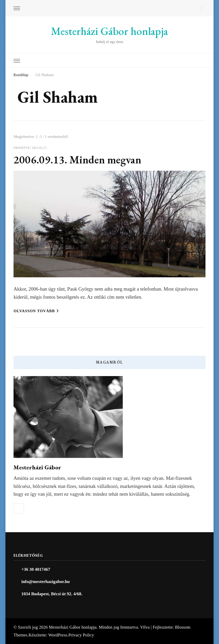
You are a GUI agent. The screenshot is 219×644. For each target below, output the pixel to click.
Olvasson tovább (36, 311)
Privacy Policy (81, 635)
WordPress (58, 635)
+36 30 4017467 (36, 569)
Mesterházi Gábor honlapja (109, 31)
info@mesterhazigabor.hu (46, 582)
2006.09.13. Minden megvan (77, 160)
